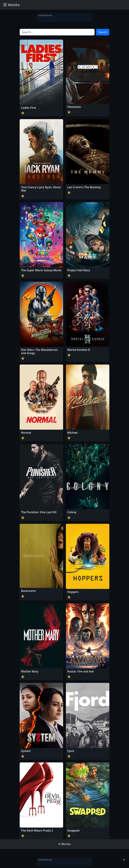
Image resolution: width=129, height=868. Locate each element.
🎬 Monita (11, 5)
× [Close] (124, 859)
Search (103, 32)
